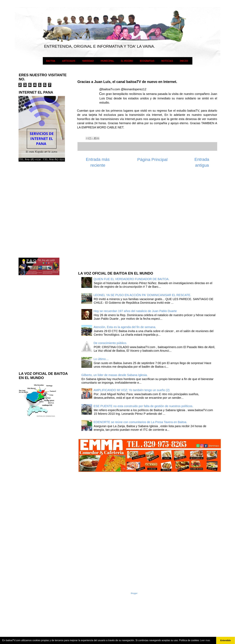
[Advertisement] (100, 221)
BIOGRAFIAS (147, 61)
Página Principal (152, 160)
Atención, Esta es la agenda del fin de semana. (125, 327)
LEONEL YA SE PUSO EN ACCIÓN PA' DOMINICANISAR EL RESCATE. (142, 295)
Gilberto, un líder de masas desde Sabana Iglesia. (115, 375)
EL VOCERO (127, 61)
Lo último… (101, 359)
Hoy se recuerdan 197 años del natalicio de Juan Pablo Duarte (135, 311)
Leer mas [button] (205, 640)
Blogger (134, 593)
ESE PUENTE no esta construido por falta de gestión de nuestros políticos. (143, 406)
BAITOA (51, 61)
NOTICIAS (167, 61)
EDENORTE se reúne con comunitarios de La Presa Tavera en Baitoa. (140, 422)
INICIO (184, 61)
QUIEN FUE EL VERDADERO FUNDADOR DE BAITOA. (132, 279)
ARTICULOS (69, 61)
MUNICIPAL (107, 61)
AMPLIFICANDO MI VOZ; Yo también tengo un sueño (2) (132, 390)
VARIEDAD (88, 61)
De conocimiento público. (110, 343)
